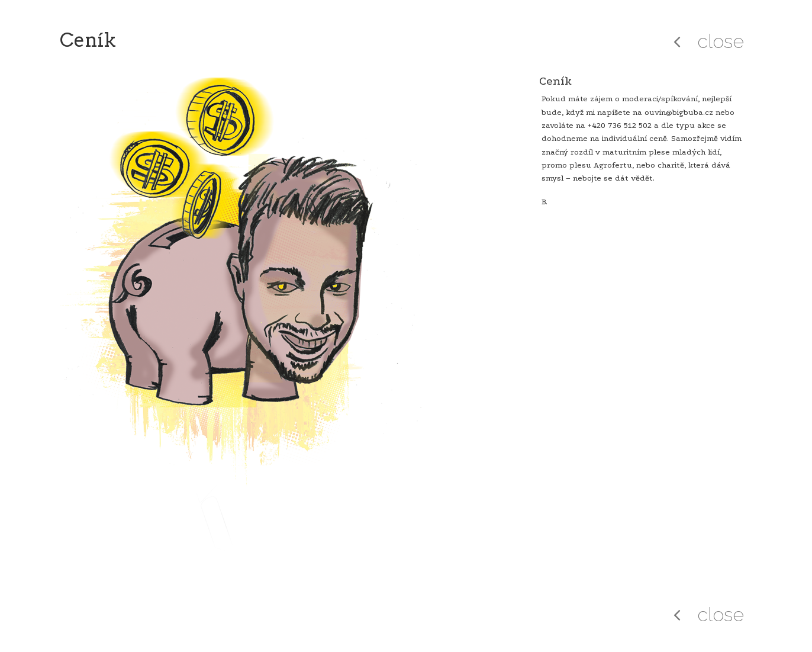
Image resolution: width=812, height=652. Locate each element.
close (721, 41)
